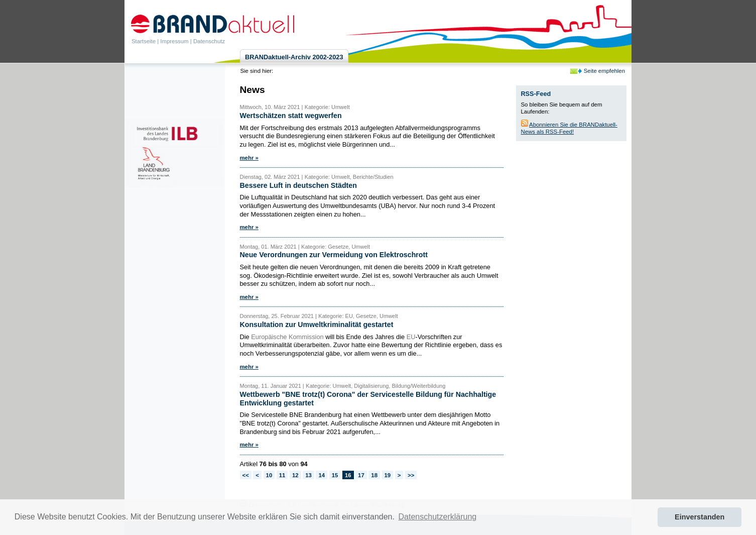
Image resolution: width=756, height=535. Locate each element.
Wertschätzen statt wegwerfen (291, 116)
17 (361, 475)
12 (295, 475)
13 (308, 475)
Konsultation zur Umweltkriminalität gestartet (317, 325)
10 (269, 475)
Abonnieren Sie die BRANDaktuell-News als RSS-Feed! (569, 128)
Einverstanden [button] (700, 517)
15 (335, 475)
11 (282, 475)
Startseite (144, 41)
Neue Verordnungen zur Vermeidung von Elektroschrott (334, 255)
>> (411, 475)
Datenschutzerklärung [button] (438, 517)
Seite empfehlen (604, 71)
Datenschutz (209, 41)
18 (374, 475)
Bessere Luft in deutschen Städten (298, 185)
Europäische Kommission (287, 337)
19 (388, 475)
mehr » (249, 158)
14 (322, 475)
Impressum (174, 41)
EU (411, 337)
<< (246, 475)
